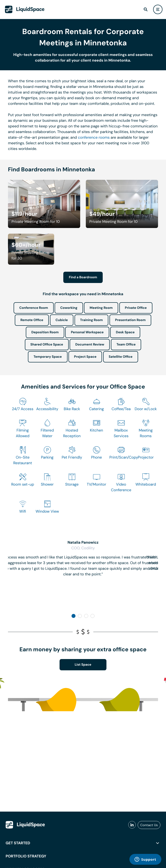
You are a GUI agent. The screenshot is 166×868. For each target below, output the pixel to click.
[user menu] (158, 9)
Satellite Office (121, 357)
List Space (83, 665)
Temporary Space (48, 357)
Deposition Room (45, 332)
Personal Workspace (87, 332)
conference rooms (94, 137)
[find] (146, 9)
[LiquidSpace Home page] (25, 9)
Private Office (136, 308)
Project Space (85, 357)
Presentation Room (130, 320)
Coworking (69, 308)
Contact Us (149, 825)
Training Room (92, 320)
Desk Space (125, 332)
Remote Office (32, 320)
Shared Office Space (47, 345)
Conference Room (34, 308)
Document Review (90, 345)
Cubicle (62, 320)
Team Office (126, 345)
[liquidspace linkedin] (132, 825)
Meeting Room (101, 308)
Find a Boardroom (83, 277)
